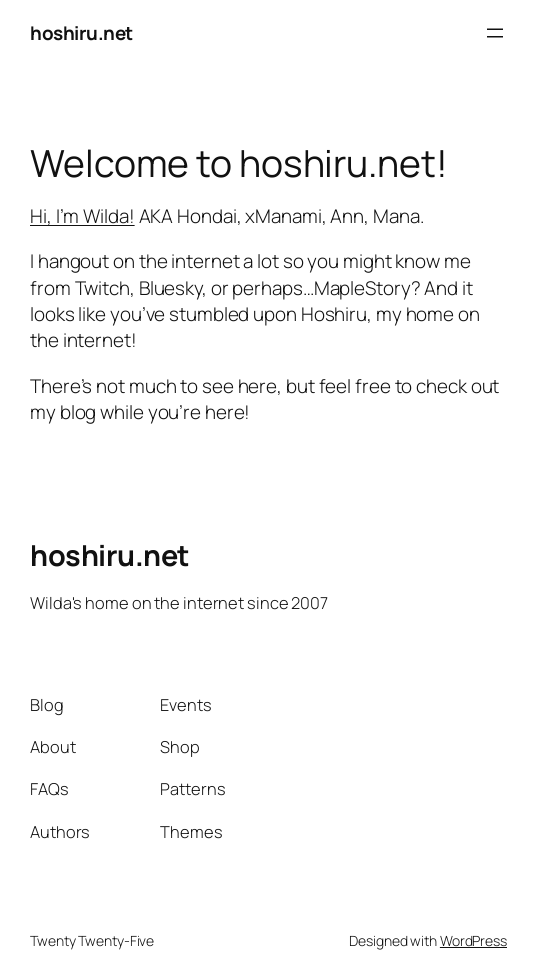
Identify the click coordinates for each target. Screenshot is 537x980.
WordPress (473, 940)
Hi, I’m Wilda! (82, 216)
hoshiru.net (81, 33)
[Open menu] (495, 33)
